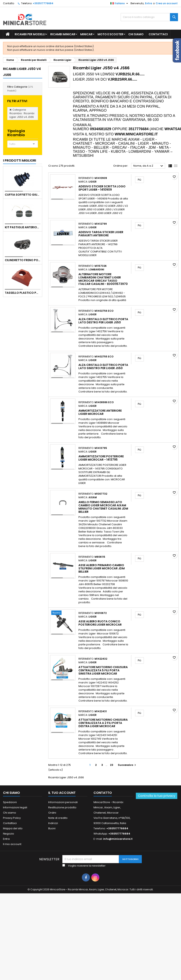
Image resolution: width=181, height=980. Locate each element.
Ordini (52, 813)
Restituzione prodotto (62, 807)
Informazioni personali (63, 802)
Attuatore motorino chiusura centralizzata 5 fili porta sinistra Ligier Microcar (103, 670)
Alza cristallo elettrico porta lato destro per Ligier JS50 (103, 321)
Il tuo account (62, 793)
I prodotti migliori (20, 160)
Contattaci (158, 34)
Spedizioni (10, 802)
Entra (149, 3)
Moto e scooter (110, 34)
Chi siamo (136, 34)
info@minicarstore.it (118, 839)
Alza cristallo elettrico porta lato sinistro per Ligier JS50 (103, 366)
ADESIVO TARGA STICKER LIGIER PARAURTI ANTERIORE (101, 234)
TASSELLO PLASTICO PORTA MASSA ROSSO (23, 293)
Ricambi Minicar (63, 34)
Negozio (9, 834)
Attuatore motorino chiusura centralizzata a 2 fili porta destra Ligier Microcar (103, 723)
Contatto (9, 3)
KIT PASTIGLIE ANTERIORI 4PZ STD (23, 227)
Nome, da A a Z (149, 166)
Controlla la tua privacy (157, 796)
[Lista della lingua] (120, 3)
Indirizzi (53, 823)
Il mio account (12, 844)
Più (141, 180)
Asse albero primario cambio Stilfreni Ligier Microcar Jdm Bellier (102, 568)
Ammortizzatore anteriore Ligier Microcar (100, 412)
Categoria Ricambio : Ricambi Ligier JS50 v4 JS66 (22, 113)
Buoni (52, 828)
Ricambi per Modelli (30, 34)
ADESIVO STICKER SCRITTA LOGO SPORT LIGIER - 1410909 (102, 188)
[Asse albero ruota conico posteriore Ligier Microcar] (63, 613)
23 (112, 765)
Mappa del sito (13, 828)
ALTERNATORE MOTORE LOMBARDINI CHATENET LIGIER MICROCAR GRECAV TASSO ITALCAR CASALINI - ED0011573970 (103, 279)
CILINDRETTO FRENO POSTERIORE (23, 260)
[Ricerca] (149, 17)
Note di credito (58, 818)
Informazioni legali (15, 807)
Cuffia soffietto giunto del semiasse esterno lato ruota (23, 195)
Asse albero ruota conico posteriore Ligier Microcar (100, 623)
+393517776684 (43, 3)
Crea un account (167, 3)
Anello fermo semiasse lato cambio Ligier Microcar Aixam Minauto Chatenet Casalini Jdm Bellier (103, 507)
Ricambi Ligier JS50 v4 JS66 (22, 72)
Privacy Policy (12, 818)
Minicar (86, 34)
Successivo (127, 765)
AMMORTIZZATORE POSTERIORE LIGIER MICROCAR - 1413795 (101, 458)
